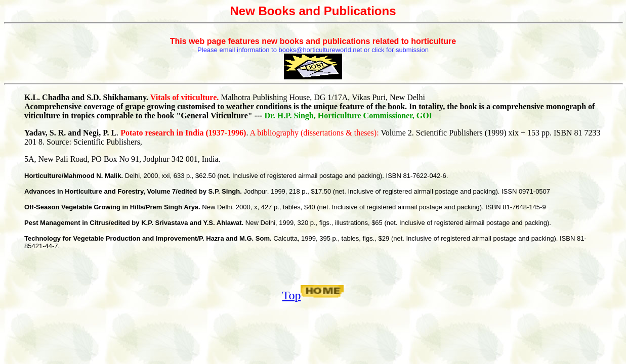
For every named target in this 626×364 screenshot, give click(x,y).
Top (292, 295)
